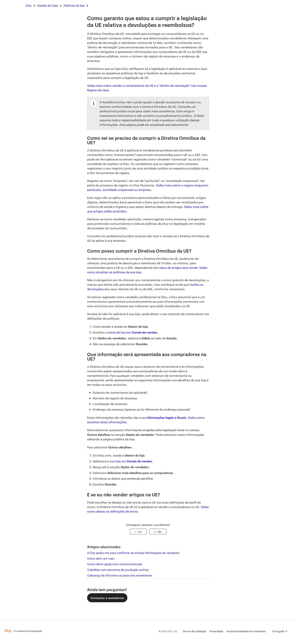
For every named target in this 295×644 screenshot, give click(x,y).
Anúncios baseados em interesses (246, 631)
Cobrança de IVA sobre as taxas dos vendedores (120, 575)
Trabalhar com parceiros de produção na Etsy (118, 570)
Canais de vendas (144, 332)
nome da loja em (119, 332)
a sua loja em (117, 461)
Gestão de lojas (48, 5)
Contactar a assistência (107, 598)
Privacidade (216, 631)
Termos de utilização (194, 631)
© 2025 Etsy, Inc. (168, 631)
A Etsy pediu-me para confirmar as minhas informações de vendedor (133, 553)
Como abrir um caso (101, 558)
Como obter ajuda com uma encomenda (114, 564)
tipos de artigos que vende (179, 268)
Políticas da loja (74, 5)
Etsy (29, 5)
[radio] (138, 532)
